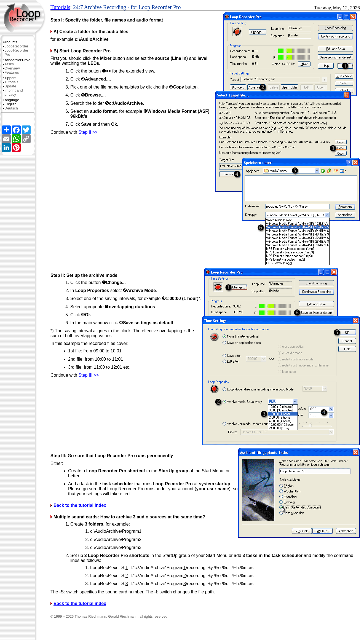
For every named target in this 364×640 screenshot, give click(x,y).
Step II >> (88, 132)
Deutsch (10, 108)
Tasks (8, 64)
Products (10, 42)
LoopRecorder (15, 46)
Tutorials (11, 82)
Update (10, 86)
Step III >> (89, 375)
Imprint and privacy (13, 92)
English (10, 104)
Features (11, 72)
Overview (11, 68)
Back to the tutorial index (80, 505)
